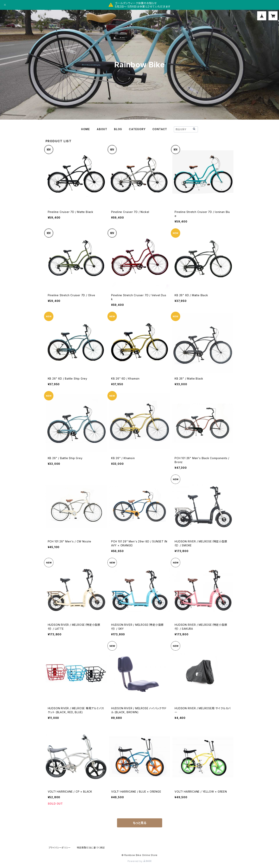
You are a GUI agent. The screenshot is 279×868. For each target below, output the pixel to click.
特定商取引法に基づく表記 (91, 848)
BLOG (118, 129)
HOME (86, 129)
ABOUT (102, 129)
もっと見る (140, 823)
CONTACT (160, 129)
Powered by (140, 861)
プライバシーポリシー (60, 848)
